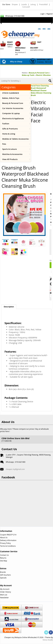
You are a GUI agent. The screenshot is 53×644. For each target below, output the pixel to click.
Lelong (33, 4)
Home (24, 73)
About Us (4, 538)
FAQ (4, 75)
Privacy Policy (5, 543)
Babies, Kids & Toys (11, 98)
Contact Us (15, 75)
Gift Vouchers (5, 575)
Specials (3, 578)
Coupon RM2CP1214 (8, 535)
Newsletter (4, 598)
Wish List (4, 595)
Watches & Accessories (12, 154)
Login (42, 14)
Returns (3, 558)
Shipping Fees (42, 68)
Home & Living (9, 134)
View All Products (10, 159)
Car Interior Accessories (13, 108)
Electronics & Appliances (13, 118)
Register (50, 14)
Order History (6, 592)
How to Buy (7, 68)
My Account (19, 23)
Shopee (15, 4)
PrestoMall (43, 4)
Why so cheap (16, 61)
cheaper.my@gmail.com (15, 469)
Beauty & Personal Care (13, 103)
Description (9, 307)
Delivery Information (8, 540)
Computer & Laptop (11, 113)
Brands (3, 572)
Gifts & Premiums (10, 129)
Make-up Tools (28, 75)
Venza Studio (48, 640)
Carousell (26, 7)
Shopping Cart (33, 23)
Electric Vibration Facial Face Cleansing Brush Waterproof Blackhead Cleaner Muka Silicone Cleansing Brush (41, 85)
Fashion (6, 124)
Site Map (4, 561)
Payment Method (24, 68)
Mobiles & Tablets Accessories (15, 139)
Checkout (45, 23)
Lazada (24, 4)
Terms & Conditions (8, 546)
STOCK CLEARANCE (11, 93)
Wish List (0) (7, 23)
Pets (4, 144)
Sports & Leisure (10, 149)
